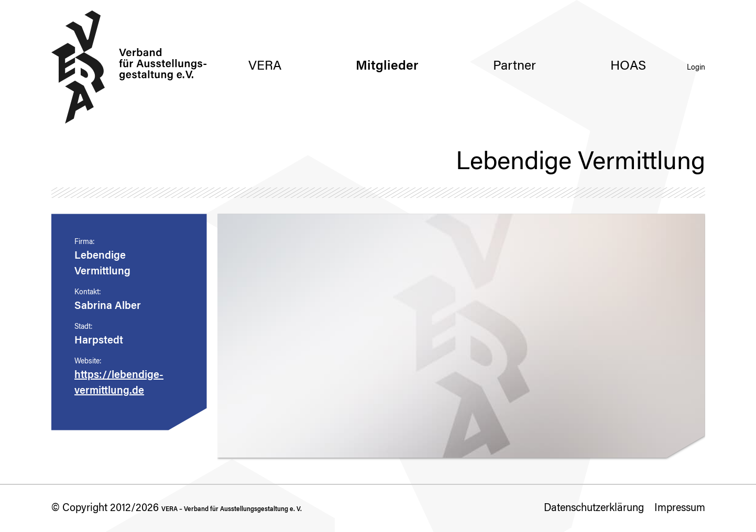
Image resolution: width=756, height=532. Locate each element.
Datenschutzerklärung (594, 508)
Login (696, 68)
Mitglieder (387, 67)
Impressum (680, 508)
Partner (514, 67)
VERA (265, 67)
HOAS (628, 67)
